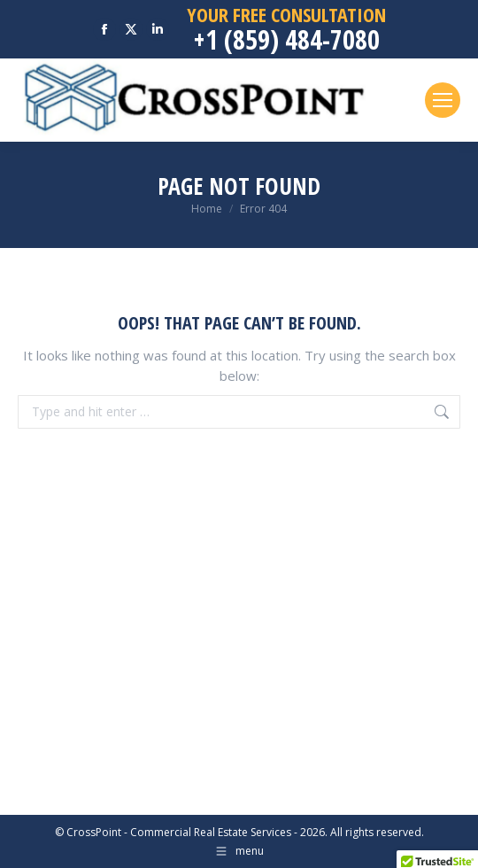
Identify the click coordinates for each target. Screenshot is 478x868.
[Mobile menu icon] (443, 100)
